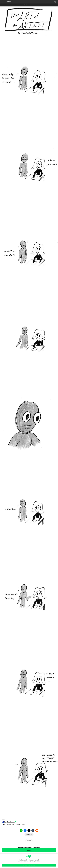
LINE (21, 831)
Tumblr (33, 831)
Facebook (25, 831)
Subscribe (30, 834)
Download (29, 850)
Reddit (37, 831)
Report (29, 841)
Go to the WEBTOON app (29, 865)
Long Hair (8, 2)
